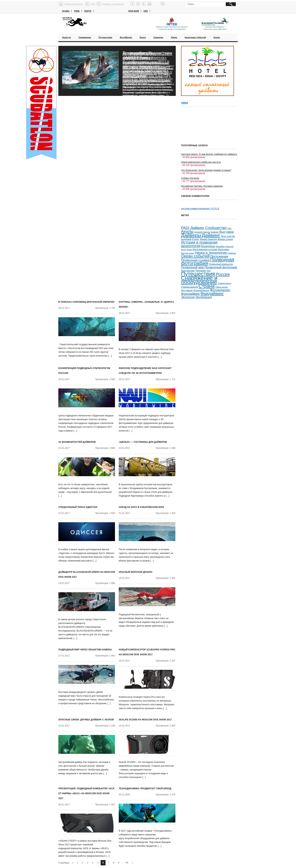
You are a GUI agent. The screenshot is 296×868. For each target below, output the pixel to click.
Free (77, 11)
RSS (93, 4)
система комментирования (200, 209)
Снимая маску (225, 283)
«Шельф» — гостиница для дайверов (143, 442)
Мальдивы (224, 250)
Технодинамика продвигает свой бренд (145, 789)
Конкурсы (208, 246)
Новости (66, 37)
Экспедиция (204, 297)
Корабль (220, 246)
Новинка (232, 253)
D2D (146, 11)
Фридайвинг (212, 294)
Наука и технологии (211, 253)
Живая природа (209, 239)
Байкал (215, 232)
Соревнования (190, 287)
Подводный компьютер (221, 264)
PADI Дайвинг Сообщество (204, 228)
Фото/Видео (126, 37)
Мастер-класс (188, 253)
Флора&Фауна (201, 290)
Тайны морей (221, 287)
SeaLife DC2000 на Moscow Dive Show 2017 (145, 720)
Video (185, 103)
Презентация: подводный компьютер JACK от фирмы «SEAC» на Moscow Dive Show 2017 (86, 794)
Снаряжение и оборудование (199, 280)
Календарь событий (195, 37)
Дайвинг (211, 235)
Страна (207, 286)
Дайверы (191, 235)
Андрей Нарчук (202, 232)
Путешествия (105, 37)
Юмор (174, 37)
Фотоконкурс (220, 290)
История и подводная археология (199, 244)
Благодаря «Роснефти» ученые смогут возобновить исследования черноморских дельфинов (147, 64)
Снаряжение (85, 37)
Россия (223, 274)
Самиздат (158, 37)
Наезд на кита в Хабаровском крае (141, 507)
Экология (188, 297)
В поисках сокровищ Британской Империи (86, 302)
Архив (217, 37)
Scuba (66, 11)
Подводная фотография (208, 261)
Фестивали (187, 290)
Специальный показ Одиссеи (78, 507)
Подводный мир (192, 267)
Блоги (143, 37)
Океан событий (195, 256)
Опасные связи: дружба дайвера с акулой (86, 720)
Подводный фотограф (221, 267)
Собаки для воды (190, 178)
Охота (88, 11)
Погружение (219, 256)
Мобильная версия (74, 4)
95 (127, 863)
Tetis (229, 228)
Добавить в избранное (113, 4)
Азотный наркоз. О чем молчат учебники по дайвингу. (209, 154)
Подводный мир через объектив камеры (85, 650)
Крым (189, 250)
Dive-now (134, 11)
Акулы (187, 231)
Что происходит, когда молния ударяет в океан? (206, 170)
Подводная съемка (195, 260)
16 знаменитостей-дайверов (77, 442)
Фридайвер (190, 294)
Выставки (226, 232)
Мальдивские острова (205, 249)
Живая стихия (225, 239)
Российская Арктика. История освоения (202, 186)
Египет (196, 239)
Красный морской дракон (136, 572)
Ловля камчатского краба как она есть (201, 162)
